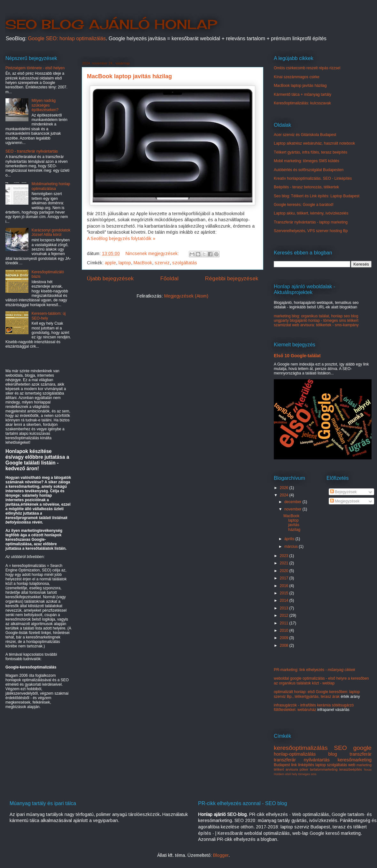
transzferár (361, 754)
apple (110, 263)
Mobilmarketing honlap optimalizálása (51, 186)
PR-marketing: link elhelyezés (315, 670)
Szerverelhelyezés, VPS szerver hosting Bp (311, 231)
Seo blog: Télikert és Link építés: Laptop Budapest (317, 196)
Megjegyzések (345, 501)
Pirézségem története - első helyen (35, 68)
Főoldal (169, 279)
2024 (285, 495)
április (290, 539)
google (362, 748)
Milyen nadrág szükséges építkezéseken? (45, 105)
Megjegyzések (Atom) (186, 296)
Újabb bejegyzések (110, 279)
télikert (279, 769)
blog (333, 754)
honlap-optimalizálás (295, 754)
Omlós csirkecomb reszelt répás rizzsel (307, 68)
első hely (291, 774)
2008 (285, 645)
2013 (285, 608)
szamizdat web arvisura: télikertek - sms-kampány (316, 325)
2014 (285, 600)
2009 (285, 638)
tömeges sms (307, 774)
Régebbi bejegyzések (232, 279)
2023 (285, 556)
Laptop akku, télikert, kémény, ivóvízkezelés (311, 213)
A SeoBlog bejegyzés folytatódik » (121, 238)
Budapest (282, 765)
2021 (285, 563)
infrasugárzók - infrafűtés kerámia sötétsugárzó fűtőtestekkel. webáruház (314, 707)
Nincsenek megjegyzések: (153, 253)
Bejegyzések (343, 492)
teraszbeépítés (351, 769)
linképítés (306, 765)
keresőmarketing (355, 760)
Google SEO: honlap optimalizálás (67, 38)
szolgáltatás (185, 263)
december (293, 502)
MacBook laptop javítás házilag (129, 76)
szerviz (162, 263)
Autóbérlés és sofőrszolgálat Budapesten (309, 170)
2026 (285, 488)
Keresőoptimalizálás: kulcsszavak (302, 103)
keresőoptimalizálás (301, 748)
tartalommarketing (324, 769)
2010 (285, 630)
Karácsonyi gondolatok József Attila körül (51, 232)
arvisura (292, 769)
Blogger (221, 855)
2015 (285, 593)
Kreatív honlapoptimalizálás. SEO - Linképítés (313, 178)
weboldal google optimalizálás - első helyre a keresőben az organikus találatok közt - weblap (321, 681)
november (293, 509)
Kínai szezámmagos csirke (297, 77)
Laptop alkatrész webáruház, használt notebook (314, 143)
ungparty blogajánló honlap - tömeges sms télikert (316, 321)
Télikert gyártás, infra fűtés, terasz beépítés (311, 152)
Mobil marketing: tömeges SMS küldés (307, 161)
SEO (340, 748)
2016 (285, 586)
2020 (285, 571)
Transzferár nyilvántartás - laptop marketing (311, 222)
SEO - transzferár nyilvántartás (32, 151)
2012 (285, 615)
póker (304, 769)
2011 (285, 623)
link (294, 765)
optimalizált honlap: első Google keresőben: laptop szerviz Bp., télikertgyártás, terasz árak (317, 694)
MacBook (143, 263)
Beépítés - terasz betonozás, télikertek (306, 187)
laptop (125, 263)
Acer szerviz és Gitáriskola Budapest (305, 135)
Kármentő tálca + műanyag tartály (303, 94)
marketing (364, 765)
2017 (285, 578)
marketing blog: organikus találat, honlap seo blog (316, 316)
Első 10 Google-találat (297, 356)
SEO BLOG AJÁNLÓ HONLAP (111, 24)
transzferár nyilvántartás (302, 760)
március (292, 547)
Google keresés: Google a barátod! (304, 205)
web (352, 765)
